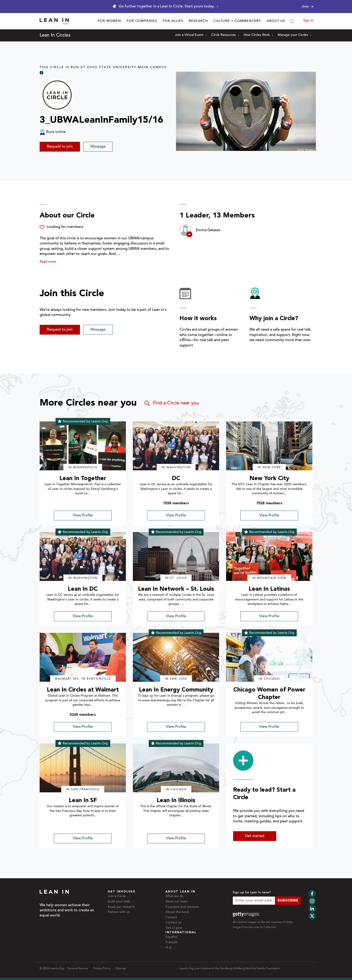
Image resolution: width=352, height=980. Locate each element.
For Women (109, 21)
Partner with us (119, 912)
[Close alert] (307, 7)
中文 (169, 948)
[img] (83, 446)
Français (171, 943)
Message (98, 147)
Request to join (60, 147)
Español (171, 937)
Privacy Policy (102, 969)
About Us (276, 21)
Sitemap (121, 969)
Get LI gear (174, 928)
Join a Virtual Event (191, 35)
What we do (174, 896)
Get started (255, 836)
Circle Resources (225, 35)
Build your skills (119, 902)
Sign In (308, 21)
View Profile (83, 515)
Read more (48, 262)
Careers (171, 918)
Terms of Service (77, 969)
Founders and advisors (182, 907)
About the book (177, 912)
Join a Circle (117, 896)
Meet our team (177, 902)
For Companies (142, 21)
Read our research (121, 907)
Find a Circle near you (171, 403)
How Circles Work (258, 35)
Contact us (173, 923)
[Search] (292, 21)
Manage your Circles (294, 35)
